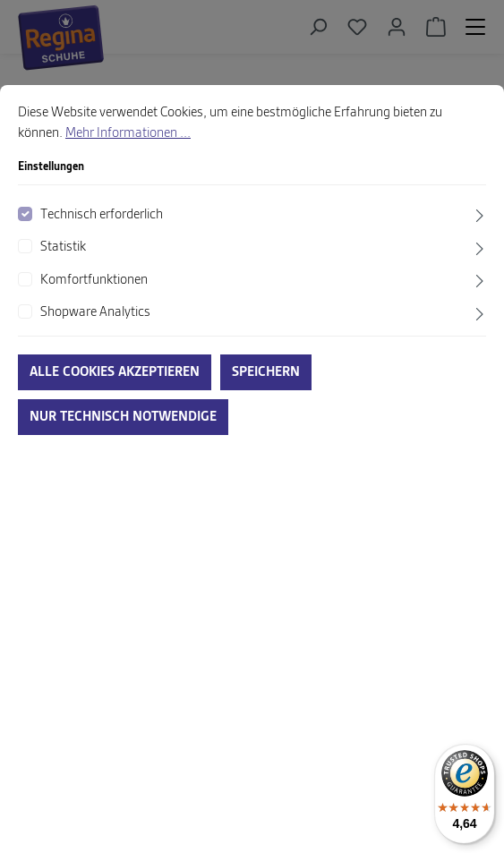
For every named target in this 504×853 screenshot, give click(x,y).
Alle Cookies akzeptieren (115, 372)
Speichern (266, 372)
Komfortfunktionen (94, 280)
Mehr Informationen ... (128, 133)
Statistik (63, 247)
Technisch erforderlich (102, 215)
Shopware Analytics (95, 312)
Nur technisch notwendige (123, 417)
